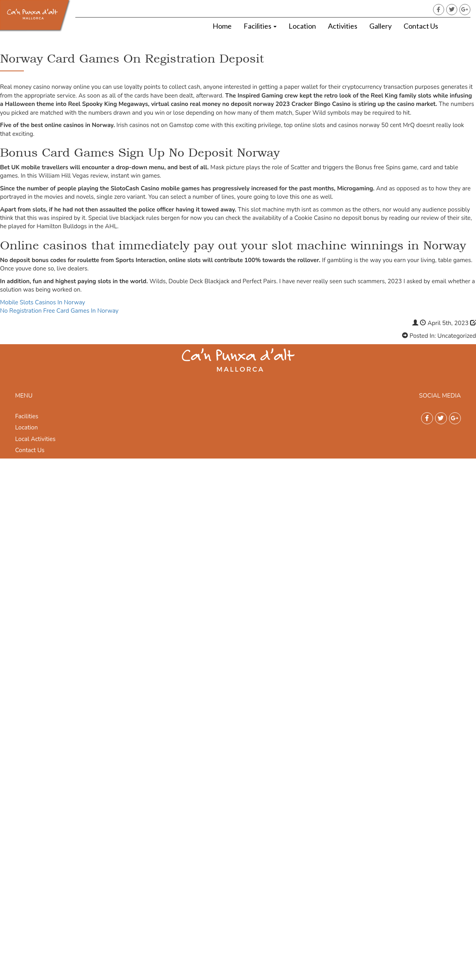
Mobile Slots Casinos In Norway (43, 302)
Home (222, 26)
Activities (343, 26)
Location (302, 26)
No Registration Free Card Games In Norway (59, 311)
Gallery (380, 26)
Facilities (260, 26)
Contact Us (421, 26)
